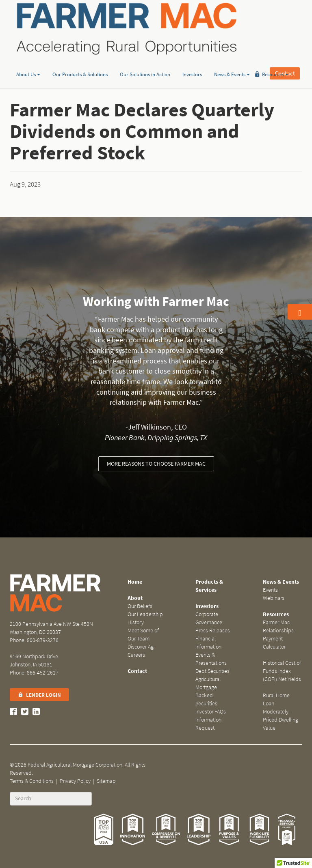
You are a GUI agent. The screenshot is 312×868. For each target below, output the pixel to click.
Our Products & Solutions (80, 62)
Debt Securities (212, 671)
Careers (136, 655)
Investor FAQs (211, 712)
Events (270, 590)
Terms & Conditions (32, 781)
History (136, 622)
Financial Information (208, 643)
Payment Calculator (274, 643)
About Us (28, 62)
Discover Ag (141, 647)
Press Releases (213, 631)
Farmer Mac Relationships (278, 626)
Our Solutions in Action (145, 62)
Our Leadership (145, 614)
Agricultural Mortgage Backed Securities (208, 691)
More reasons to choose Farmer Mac (156, 464)
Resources (275, 62)
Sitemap (106, 781)
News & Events (232, 62)
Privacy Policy (75, 781)
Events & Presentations (211, 659)
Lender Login (39, 695)
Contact (285, 28)
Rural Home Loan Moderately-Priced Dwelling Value (281, 712)
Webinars (274, 598)
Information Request (208, 724)
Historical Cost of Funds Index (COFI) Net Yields (282, 671)
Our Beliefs (140, 606)
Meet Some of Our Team (143, 635)
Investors (192, 62)
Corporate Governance (209, 618)
